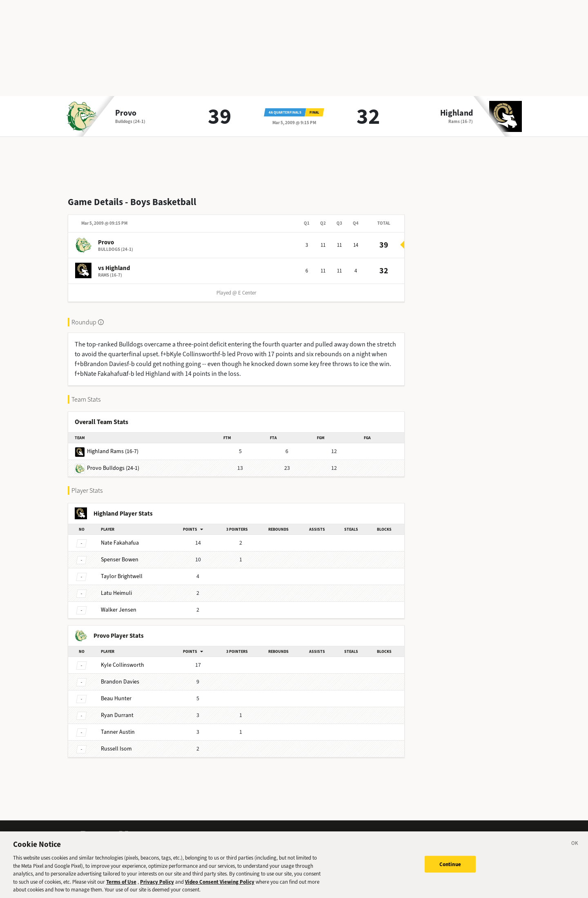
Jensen (119, 610)
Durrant (117, 715)
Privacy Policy (157, 886)
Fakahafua (120, 543)
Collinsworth (122, 665)
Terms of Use (121, 886)
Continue (450, 868)
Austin (118, 732)
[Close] (575, 849)
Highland (457, 113)
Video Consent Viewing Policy (220, 886)
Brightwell (122, 576)
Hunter (116, 698)
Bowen (120, 560)
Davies (120, 682)
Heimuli (116, 593)
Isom (116, 749)
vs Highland (114, 268)
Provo (126, 113)
